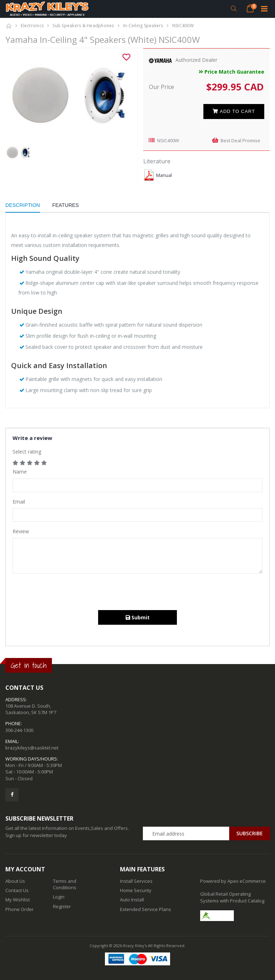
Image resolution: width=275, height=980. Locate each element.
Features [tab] (66, 205)
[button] (234, 9)
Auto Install (132, 900)
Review (21, 531)
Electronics (32, 26)
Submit (138, 617)
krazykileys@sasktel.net (32, 748)
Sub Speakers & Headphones (83, 26)
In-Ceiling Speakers (143, 26)
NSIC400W (168, 140)
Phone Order (20, 909)
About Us (15, 881)
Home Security (136, 890)
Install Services (136, 881)
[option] (69, 96)
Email (19, 502)
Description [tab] (23, 205)
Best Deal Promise (240, 140)
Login (59, 897)
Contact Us (17, 890)
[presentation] (67, 593)
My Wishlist (18, 900)
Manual (164, 175)
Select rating (27, 452)
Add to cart (234, 111)
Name (20, 472)
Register (62, 906)
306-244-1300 (19, 730)
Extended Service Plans (146, 909)
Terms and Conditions (65, 884)
